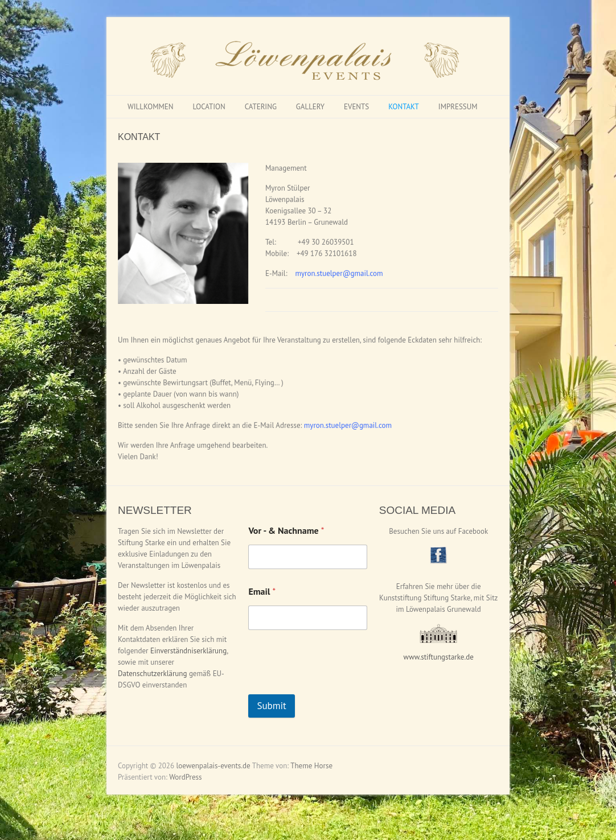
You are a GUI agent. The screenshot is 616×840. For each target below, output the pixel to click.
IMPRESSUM (458, 107)
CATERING (261, 107)
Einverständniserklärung (188, 651)
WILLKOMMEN (150, 107)
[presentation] (335, 687)
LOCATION (209, 107)
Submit (272, 706)
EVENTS (356, 107)
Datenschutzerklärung (152, 674)
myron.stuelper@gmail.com (339, 268)
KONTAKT (404, 107)
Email (262, 592)
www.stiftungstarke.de (439, 657)
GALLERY (310, 107)
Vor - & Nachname (286, 531)
